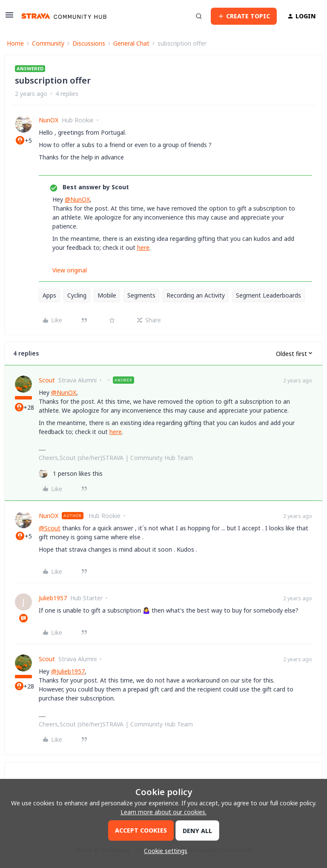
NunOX (49, 120)
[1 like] (71, 473)
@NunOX (77, 199)
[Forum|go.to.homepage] (64, 16)
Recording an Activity (196, 295)
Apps (49, 295)
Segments (141, 295)
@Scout (50, 528)
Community (48, 43)
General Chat (131, 43)
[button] (9, 18)
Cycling (77, 295)
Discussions (89, 43)
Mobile (107, 295)
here (143, 247)
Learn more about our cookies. (163, 812)
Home (15, 43)
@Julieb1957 (68, 671)
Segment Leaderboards (268, 295)
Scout (47, 380)
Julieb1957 (53, 598)
